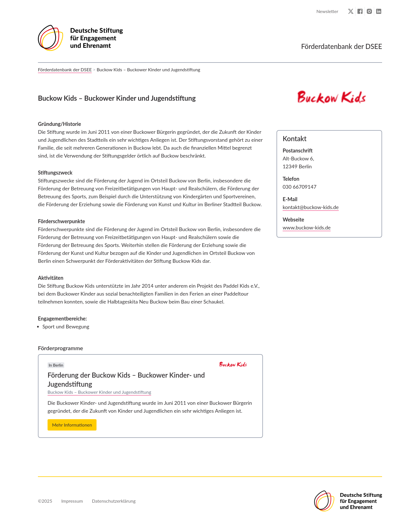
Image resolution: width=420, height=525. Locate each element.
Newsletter (327, 11)
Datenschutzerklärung (114, 501)
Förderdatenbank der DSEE (65, 69)
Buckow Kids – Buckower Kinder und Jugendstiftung (99, 392)
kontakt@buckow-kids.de (311, 207)
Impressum (72, 501)
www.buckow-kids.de (307, 227)
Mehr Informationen (72, 425)
